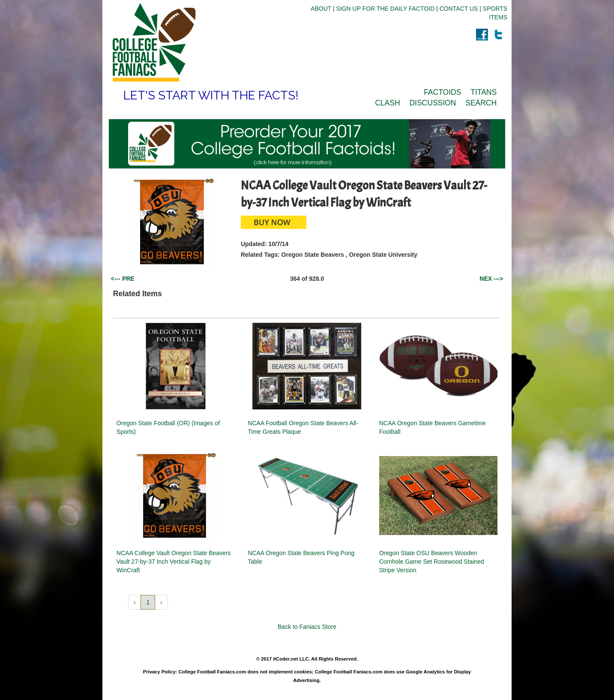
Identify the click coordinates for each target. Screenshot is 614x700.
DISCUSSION (433, 103)
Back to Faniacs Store (307, 627)
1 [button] (148, 602)
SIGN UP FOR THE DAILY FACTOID (386, 9)
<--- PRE (123, 279)
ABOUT (321, 9)
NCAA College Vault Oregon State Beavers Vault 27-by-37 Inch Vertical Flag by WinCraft (174, 562)
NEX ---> (491, 279)
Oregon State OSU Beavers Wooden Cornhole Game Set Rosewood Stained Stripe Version (432, 562)
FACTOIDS (442, 92)
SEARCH (481, 103)
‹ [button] (135, 602)
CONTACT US (459, 9)
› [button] (161, 602)
